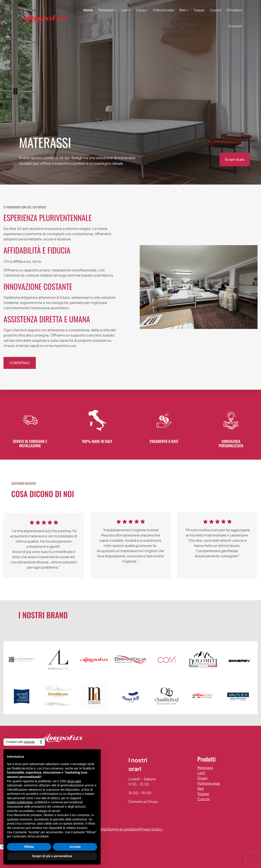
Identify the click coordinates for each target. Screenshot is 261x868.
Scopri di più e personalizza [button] (52, 856)
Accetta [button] (75, 847)
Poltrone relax (209, 783)
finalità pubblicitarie (20, 802)
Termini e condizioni (123, 829)
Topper (203, 794)
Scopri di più (235, 159)
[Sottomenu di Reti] (187, 10)
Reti (201, 788)
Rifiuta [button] (29, 847)
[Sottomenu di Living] (147, 10)
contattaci (20, 363)
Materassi (205, 768)
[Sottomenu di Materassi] (115, 10)
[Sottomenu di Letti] (130, 10)
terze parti (74, 781)
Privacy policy (151, 829)
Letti (201, 773)
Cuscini (204, 799)
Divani (202, 778)
